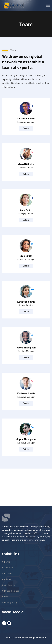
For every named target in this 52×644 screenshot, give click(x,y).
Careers (8, 574)
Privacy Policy (11, 603)
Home (7, 562)
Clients (8, 579)
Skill (6, 597)
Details (26, 128)
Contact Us (10, 585)
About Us (9, 568)
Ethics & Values (12, 591)
